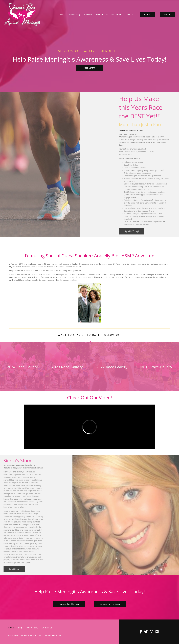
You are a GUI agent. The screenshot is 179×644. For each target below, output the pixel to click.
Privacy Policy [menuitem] (32, 628)
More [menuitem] (98, 15)
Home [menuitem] (63, 15)
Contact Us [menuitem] (128, 15)
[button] (102, 15)
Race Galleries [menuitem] (112, 15)
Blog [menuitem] (20, 628)
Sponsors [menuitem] (88, 15)
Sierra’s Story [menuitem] (74, 15)
